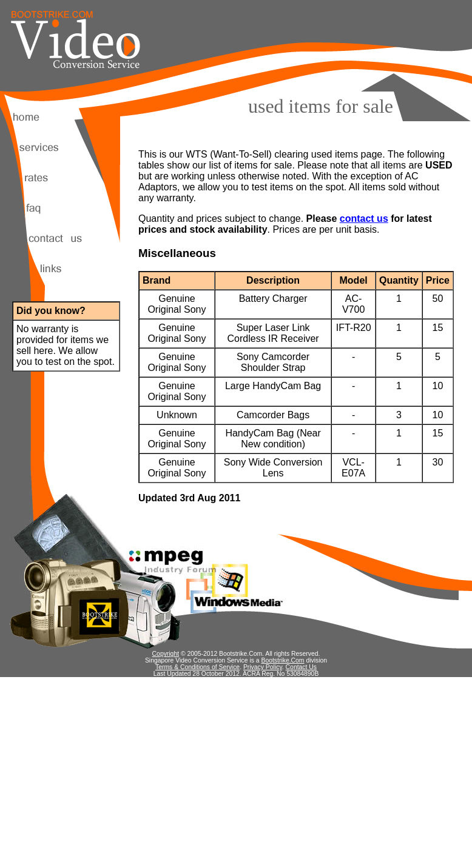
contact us (364, 219)
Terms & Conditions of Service (197, 667)
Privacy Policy (263, 667)
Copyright (166, 654)
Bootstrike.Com (283, 660)
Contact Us (301, 667)
